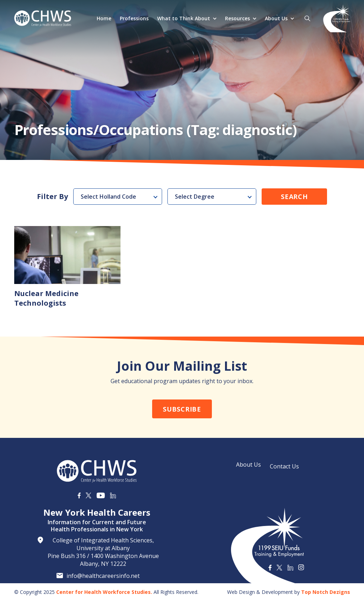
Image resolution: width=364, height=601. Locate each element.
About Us (276, 18)
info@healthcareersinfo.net (103, 576)
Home (104, 18)
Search (294, 197)
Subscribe (182, 409)
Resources (237, 18)
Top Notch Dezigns (326, 592)
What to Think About (184, 18)
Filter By (52, 197)
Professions (134, 18)
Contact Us (284, 466)
